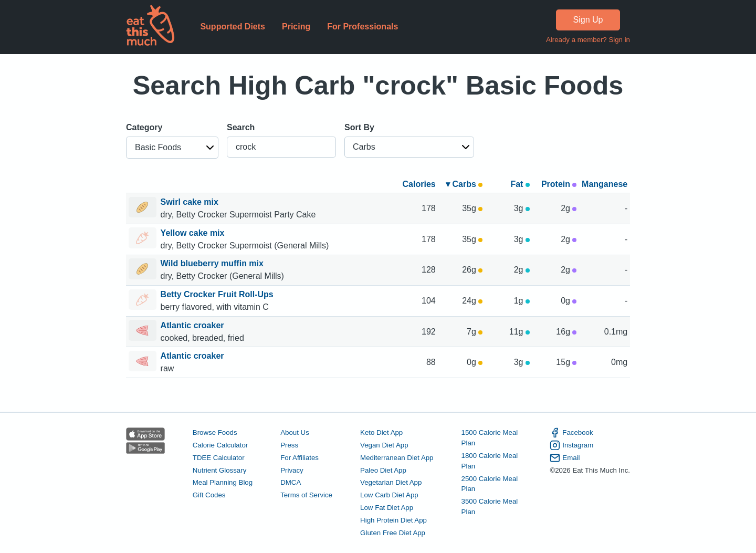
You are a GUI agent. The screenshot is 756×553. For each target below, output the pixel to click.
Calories (419, 184)
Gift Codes (209, 495)
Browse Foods (215, 432)
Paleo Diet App (383, 470)
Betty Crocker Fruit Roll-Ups (218, 294)
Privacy (292, 470)
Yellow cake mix (194, 233)
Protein (559, 184)
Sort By (359, 127)
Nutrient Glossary (219, 470)
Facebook (571, 433)
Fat (520, 184)
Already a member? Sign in (588, 40)
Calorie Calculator (220, 445)
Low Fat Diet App (387, 508)
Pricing (296, 27)
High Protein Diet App (393, 520)
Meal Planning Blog (223, 482)
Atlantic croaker (193, 325)
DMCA (291, 482)
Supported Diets (233, 27)
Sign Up (588, 20)
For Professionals (363, 27)
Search (241, 127)
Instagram (571, 445)
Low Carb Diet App (389, 495)
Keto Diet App (381, 432)
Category (144, 127)
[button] (172, 148)
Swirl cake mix (191, 202)
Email (565, 458)
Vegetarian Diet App (391, 482)
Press (289, 445)
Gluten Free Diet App (393, 533)
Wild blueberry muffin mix (213, 263)
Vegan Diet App (384, 445)
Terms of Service (306, 495)
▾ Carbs (464, 184)
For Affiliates (300, 458)
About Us (295, 432)
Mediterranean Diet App (397, 458)
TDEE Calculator (219, 458)
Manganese (605, 184)
